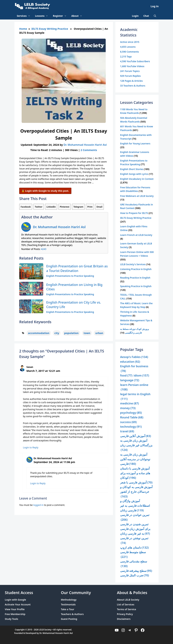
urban (99, 333)
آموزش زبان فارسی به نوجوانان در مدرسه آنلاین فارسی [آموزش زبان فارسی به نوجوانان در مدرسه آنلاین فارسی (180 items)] (135, 459)
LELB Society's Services (133, 264)
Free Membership (15, 614)
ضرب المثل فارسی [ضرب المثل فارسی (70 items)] (135, 575)
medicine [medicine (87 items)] (130, 403)
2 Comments (89, 150)
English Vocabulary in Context (137, 179)
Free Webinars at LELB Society (137, 196)
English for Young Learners (135, 143)
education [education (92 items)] (130, 362)
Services (25, 16)
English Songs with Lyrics (134, 174)
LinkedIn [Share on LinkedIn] (51, 207)
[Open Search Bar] (155, 16)
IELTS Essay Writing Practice (50, 29)
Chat (146, 16)
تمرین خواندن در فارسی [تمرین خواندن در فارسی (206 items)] (135, 517)
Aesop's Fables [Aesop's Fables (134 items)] (134, 357)
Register (61, 16)
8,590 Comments (130, 52)
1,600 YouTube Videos (132, 66)
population (71, 333)
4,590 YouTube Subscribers (135, 61)
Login (135, 16)
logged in (38, 505)
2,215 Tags (126, 56)
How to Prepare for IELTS (134, 213)
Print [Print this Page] (90, 207)
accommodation (39, 333)
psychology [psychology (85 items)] (131, 413)
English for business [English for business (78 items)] (134, 369)
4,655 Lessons (128, 47)
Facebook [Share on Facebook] (26, 207)
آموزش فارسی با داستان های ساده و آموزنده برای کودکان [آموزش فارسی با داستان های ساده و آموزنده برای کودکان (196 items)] (135, 473)
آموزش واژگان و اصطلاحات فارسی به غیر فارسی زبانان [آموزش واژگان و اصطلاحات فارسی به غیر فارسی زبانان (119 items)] (135, 506)
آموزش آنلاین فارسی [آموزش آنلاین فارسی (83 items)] (136, 436)
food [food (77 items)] (126, 375)
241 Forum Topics (130, 71)
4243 (44, 249)
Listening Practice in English (136, 269)
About (78, 16)
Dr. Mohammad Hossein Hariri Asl (59, 227)
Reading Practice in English (135, 278)
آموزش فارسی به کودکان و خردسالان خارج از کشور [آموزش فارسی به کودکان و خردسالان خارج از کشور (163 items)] (136, 492)
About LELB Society (128, 600)
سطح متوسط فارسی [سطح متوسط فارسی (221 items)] (133, 555)
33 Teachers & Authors (133, 86)
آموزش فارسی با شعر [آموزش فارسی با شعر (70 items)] (136, 482)
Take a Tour (68, 609)
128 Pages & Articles (131, 81)
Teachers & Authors (72, 614)
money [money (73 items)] (128, 408)
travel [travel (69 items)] (127, 431)
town (87, 333)
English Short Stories (132, 169)
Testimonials (68, 604)
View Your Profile (15, 609)
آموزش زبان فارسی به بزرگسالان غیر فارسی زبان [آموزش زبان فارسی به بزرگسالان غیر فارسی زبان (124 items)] (136, 445)
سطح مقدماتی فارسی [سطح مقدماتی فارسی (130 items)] (134, 564)
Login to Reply (31, 447)
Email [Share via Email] (99, 207)
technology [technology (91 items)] (131, 427)
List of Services (126, 604)
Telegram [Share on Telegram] (78, 207)
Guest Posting (69, 619)
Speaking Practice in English (136, 286)
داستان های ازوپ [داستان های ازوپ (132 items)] (134, 548)
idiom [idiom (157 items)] (141, 375)
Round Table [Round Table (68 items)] (132, 417)
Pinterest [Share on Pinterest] (65, 207)
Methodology (69, 600)
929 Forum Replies (130, 76)
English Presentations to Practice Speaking (70, 276)
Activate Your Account (18, 604)
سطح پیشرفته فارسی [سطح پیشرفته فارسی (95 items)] (136, 571)
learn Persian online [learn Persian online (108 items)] (134, 387)
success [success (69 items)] (128, 422)
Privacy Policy (125, 614)
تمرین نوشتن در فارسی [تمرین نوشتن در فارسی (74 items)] (134, 541)
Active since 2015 (130, 42)
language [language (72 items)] (130, 380)
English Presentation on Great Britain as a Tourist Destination (77, 268)
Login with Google (15, 600)
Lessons (43, 16)
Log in (155, 6)
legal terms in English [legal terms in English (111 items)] (135, 397)
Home (23, 29)
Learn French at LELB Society (136, 235)
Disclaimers (124, 619)
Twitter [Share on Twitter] (39, 207)
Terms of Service (126, 609)
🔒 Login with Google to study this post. (45, 191)
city (57, 333)
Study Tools (11, 619)
